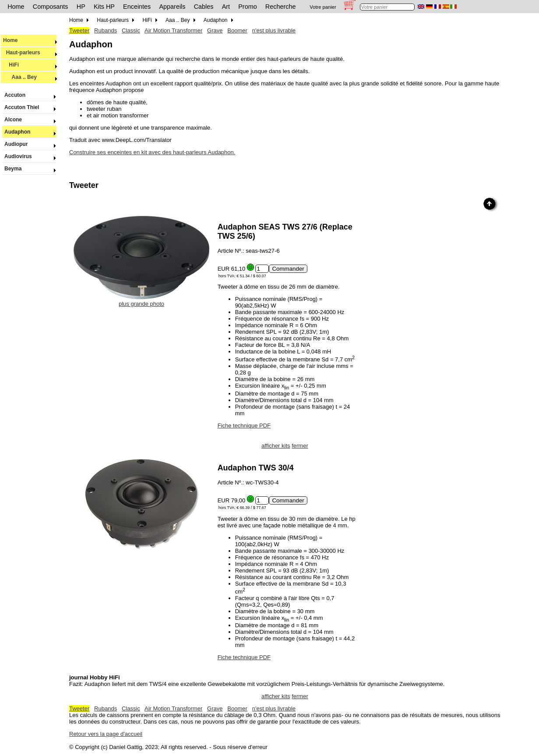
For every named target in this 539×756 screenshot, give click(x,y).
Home (16, 7)
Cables (204, 7)
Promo (247, 7)
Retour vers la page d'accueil (106, 734)
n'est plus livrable (274, 30)
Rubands (106, 30)
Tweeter (79, 30)
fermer (300, 446)
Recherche (281, 7)
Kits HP (104, 7)
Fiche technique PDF (244, 426)
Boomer (237, 30)
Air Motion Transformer (173, 30)
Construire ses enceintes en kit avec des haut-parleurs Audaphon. (152, 152)
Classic (131, 30)
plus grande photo (141, 300)
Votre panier (323, 7)
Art (226, 7)
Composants (51, 7)
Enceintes (137, 7)
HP (81, 7)
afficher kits (276, 446)
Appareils (173, 7)
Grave (215, 30)
